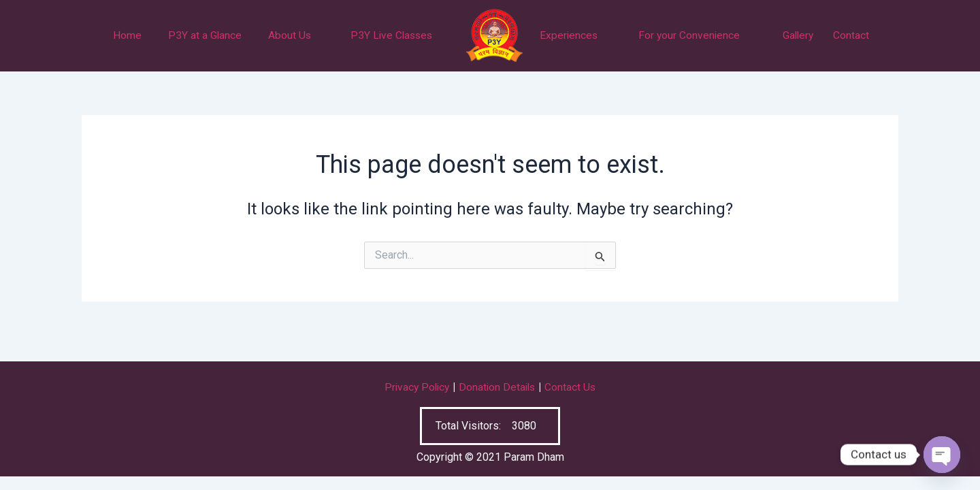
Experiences (569, 36)
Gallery (798, 36)
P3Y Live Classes (391, 36)
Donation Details (498, 388)
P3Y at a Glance (205, 36)
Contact (851, 36)
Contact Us (573, 388)
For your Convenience (689, 36)
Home (127, 36)
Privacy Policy (415, 388)
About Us (290, 36)
